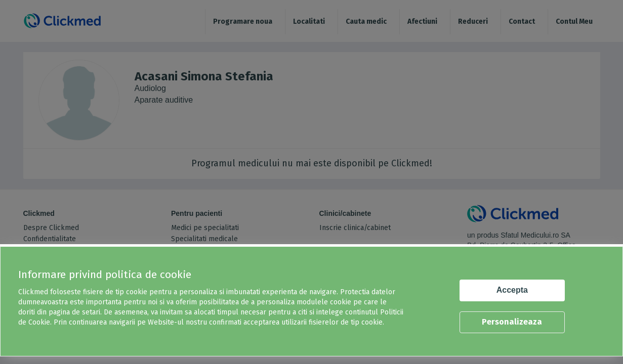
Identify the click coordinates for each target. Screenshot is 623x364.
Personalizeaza (512, 322)
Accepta (512, 290)
